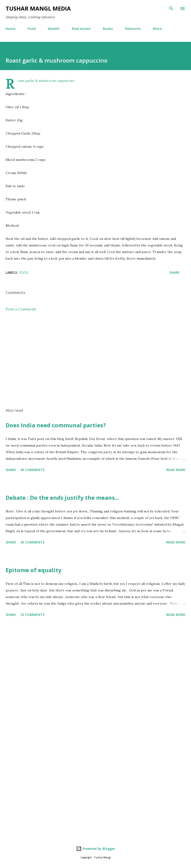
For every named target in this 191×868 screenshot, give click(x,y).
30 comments (32, 542)
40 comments (32, 470)
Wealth (54, 29)
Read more (176, 470)
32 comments (32, 615)
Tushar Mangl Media (38, 8)
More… (158, 29)
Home (10, 29)
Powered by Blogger (96, 849)
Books (108, 29)
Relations (133, 29)
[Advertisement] (95, 360)
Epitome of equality (34, 570)
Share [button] (175, 272)
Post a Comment (21, 309)
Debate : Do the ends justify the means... (62, 497)
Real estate (81, 29)
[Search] (171, 8)
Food (32, 29)
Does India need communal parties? (56, 425)
